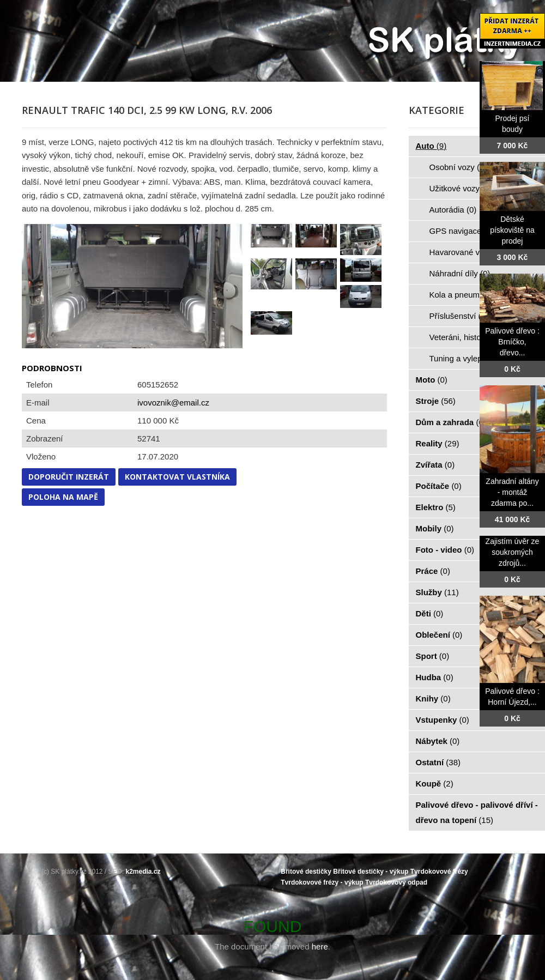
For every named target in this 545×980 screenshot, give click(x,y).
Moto (432, 380)
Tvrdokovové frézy (439, 872)
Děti (430, 613)
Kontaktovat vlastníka (177, 477)
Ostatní (438, 762)
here (320, 946)
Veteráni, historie (466, 337)
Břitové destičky (306, 872)
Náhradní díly (460, 273)
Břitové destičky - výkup (371, 872)
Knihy (433, 698)
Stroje (436, 401)
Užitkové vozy (461, 188)
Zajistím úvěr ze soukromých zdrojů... (513, 552)
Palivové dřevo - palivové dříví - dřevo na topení (477, 812)
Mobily (435, 528)
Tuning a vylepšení (470, 358)
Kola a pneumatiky (469, 295)
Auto (431, 146)
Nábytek (438, 741)
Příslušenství (459, 316)
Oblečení (439, 635)
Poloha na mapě (63, 497)
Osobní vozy (458, 167)
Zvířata (435, 465)
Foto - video (445, 550)
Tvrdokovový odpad (396, 882)
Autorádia (453, 210)
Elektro (436, 507)
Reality (438, 443)
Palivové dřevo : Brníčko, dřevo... (512, 342)
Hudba (435, 677)
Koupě (435, 784)
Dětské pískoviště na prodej (512, 230)
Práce (433, 571)
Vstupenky (443, 720)
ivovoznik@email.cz (173, 403)
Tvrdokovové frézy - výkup (322, 882)
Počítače (439, 486)
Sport (433, 656)
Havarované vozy (467, 252)
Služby (437, 592)
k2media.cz (143, 872)
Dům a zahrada (451, 422)
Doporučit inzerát (69, 477)
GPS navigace (462, 231)
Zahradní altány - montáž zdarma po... (512, 492)
